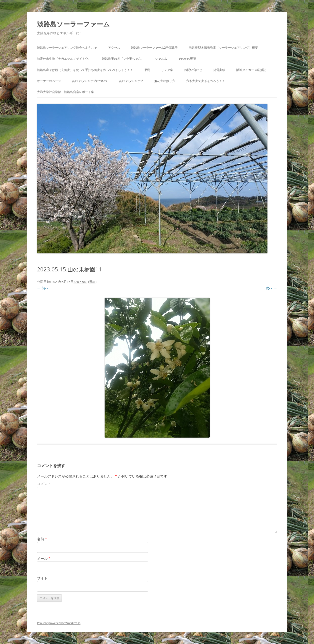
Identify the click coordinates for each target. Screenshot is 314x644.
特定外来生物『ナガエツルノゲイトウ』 (64, 59)
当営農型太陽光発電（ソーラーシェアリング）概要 (223, 48)
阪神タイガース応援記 (251, 70)
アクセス (114, 48)
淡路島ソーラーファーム (73, 24)
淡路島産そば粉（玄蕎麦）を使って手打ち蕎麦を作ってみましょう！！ (85, 70)
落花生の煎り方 (165, 81)
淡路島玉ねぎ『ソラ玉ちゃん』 (123, 59)
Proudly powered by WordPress (59, 623)
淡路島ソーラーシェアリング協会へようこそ (67, 48)
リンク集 (167, 70)
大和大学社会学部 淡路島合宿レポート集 (66, 92)
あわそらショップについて (90, 81)
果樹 (147, 70)
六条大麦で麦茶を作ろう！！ (206, 81)
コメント (44, 484)
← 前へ (43, 288)
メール (44, 558)
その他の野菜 (187, 59)
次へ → (271, 288)
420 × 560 (80, 282)
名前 (42, 539)
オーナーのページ (49, 81)
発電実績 (219, 70)
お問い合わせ (193, 70)
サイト (42, 578)
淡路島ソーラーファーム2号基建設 (154, 48)
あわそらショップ (131, 81)
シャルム (161, 59)
